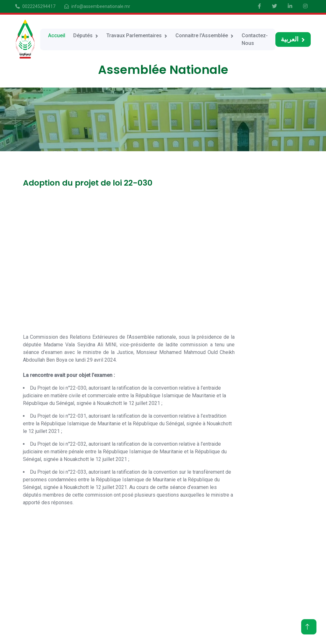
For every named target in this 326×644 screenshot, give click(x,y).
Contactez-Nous (255, 39)
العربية (290, 39)
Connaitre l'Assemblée (202, 35)
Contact (237, 613)
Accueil (57, 35)
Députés (83, 35)
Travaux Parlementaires (134, 35)
